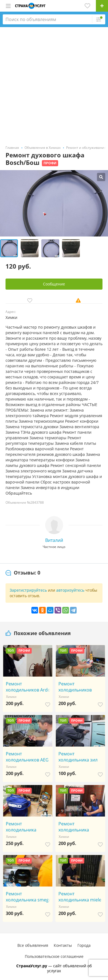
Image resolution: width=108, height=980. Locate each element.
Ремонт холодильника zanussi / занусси (24, 827)
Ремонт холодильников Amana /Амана (75, 687)
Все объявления (33, 945)
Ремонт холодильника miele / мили (81, 897)
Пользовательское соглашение (54, 956)
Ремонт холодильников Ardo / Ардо (28, 687)
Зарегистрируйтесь (28, 590)
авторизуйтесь (70, 590)
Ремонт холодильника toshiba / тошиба (76, 827)
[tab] (23, 573)
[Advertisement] (54, 84)
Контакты (63, 945)
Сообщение (54, 284)
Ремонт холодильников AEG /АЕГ (29, 757)
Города (84, 945)
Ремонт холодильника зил (78, 757)
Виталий (54, 540)
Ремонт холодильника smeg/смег (28, 897)
